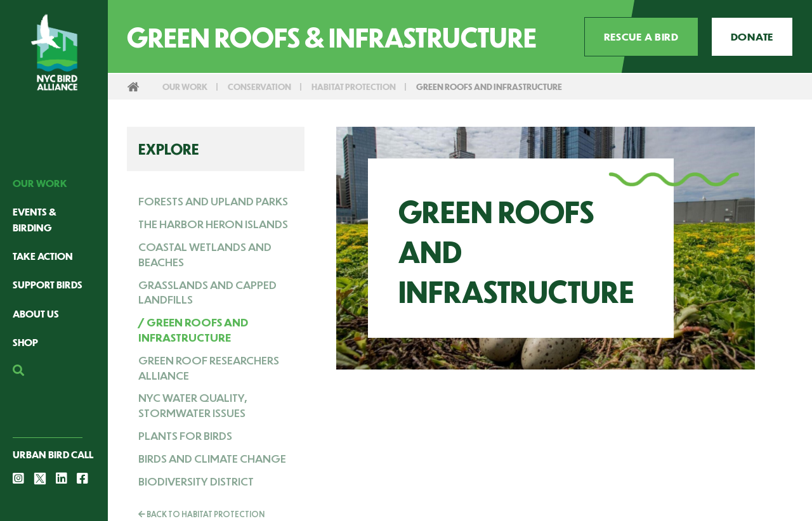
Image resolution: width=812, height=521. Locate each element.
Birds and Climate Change (212, 458)
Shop (25, 342)
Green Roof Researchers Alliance (209, 368)
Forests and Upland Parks (213, 201)
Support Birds (48, 284)
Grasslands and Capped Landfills (207, 292)
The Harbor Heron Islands (213, 224)
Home (133, 87)
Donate (752, 36)
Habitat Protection (354, 87)
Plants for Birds (185, 435)
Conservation (259, 87)
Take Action (43, 256)
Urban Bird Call (53, 454)
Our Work (40, 183)
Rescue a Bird (641, 36)
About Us (36, 313)
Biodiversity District (196, 481)
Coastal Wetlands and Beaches (205, 254)
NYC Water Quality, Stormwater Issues (193, 405)
